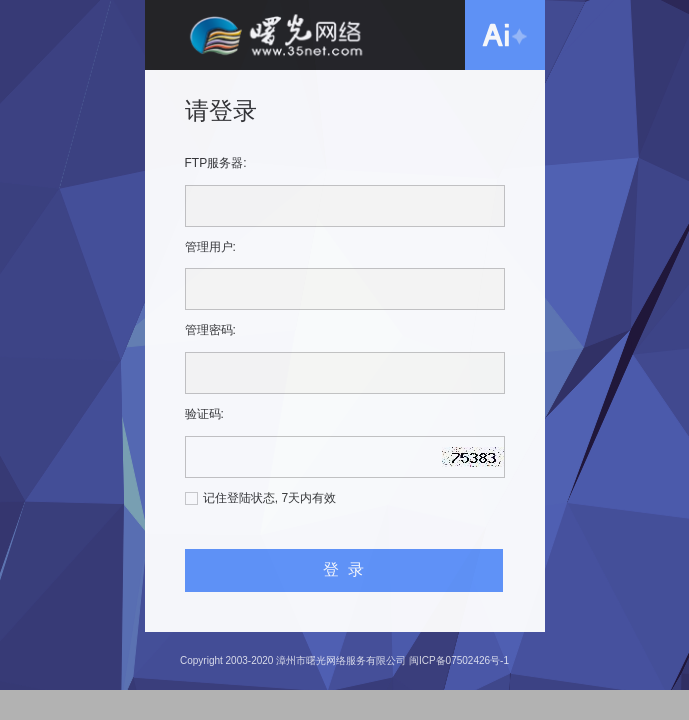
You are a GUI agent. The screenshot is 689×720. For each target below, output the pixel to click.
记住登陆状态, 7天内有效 (269, 498)
